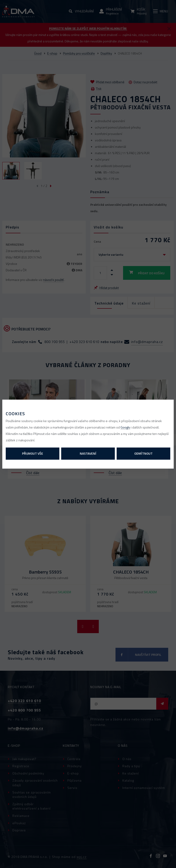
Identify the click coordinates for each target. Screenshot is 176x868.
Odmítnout (143, 453)
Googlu (125, 427)
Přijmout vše (33, 453)
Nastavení (88, 453)
